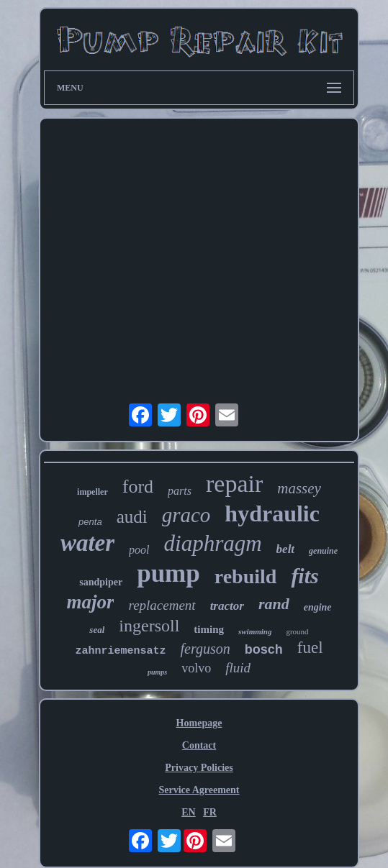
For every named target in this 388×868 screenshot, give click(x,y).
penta (90, 522)
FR (210, 812)
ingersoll (149, 626)
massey (299, 488)
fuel (310, 648)
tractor (227, 606)
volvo (196, 668)
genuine (323, 551)
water (87, 543)
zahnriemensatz (120, 651)
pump (168, 574)
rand (274, 604)
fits (304, 576)
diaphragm (213, 543)
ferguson (205, 649)
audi (132, 517)
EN (188, 812)
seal (97, 630)
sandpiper (101, 582)
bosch (264, 649)
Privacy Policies (199, 768)
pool (139, 550)
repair (234, 484)
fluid (238, 668)
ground (297, 631)
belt (286, 549)
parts (180, 491)
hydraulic (272, 513)
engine (318, 607)
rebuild (246, 576)
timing (209, 629)
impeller (93, 492)
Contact (199, 745)
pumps (157, 672)
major (90, 602)
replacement (162, 605)
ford (138, 486)
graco (186, 515)
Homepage (199, 723)
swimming (255, 631)
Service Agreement (199, 790)
